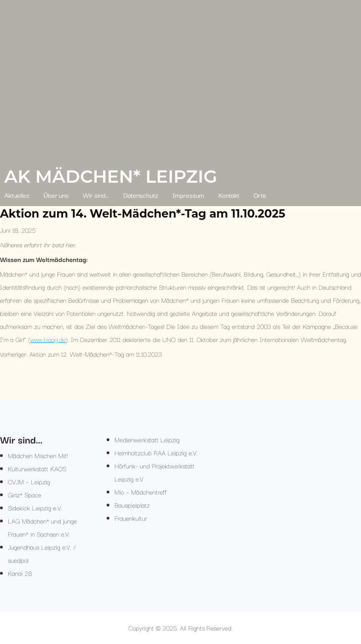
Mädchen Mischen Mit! (38, 455)
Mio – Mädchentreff (141, 492)
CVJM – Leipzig (29, 482)
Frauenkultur (131, 518)
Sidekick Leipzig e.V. (35, 508)
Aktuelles (17, 195)
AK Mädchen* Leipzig (111, 176)
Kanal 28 (20, 573)
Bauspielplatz (132, 505)
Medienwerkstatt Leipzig (147, 440)
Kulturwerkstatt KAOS (37, 468)
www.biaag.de (48, 339)
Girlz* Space (25, 495)
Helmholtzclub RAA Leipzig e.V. (156, 453)
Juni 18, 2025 (18, 230)
